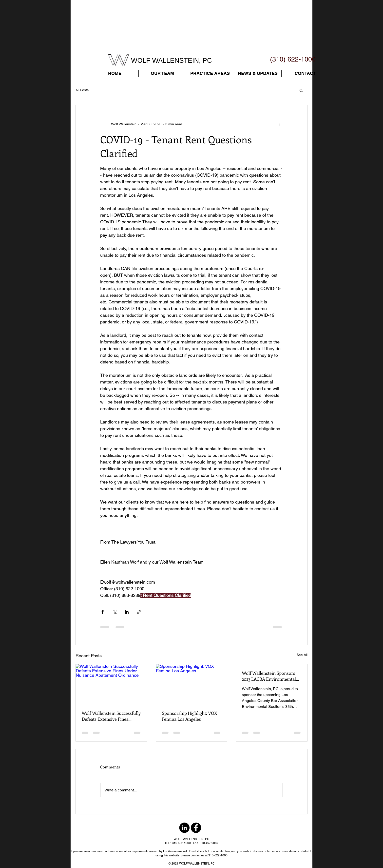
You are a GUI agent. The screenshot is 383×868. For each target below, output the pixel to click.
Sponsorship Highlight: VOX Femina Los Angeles (190, 716)
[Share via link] (139, 612)
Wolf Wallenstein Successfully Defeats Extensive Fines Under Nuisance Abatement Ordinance (111, 716)
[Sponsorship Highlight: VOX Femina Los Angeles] (192, 684)
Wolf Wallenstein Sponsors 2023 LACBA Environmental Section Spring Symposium (269, 676)
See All (302, 655)
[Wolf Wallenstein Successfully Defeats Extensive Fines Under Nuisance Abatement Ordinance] (111, 684)
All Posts (82, 90)
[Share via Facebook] (103, 612)
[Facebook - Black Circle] (196, 828)
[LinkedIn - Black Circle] (184, 828)
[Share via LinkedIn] (127, 612)
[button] (162, 73)
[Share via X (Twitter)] (115, 612)
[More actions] (280, 124)
